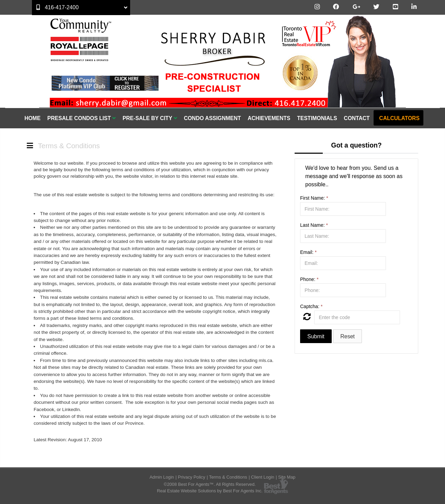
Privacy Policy (192, 477)
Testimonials (317, 118)
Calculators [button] (399, 118)
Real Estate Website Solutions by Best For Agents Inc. (210, 491)
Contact (357, 118)
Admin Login (162, 477)
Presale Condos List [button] (82, 118)
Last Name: (314, 225)
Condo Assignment (212, 118)
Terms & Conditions (228, 477)
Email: (308, 252)
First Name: (314, 198)
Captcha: (311, 306)
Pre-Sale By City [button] (150, 118)
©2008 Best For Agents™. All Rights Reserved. (210, 484)
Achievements (269, 118)
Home (32, 118)
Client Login (263, 477)
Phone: (309, 279)
